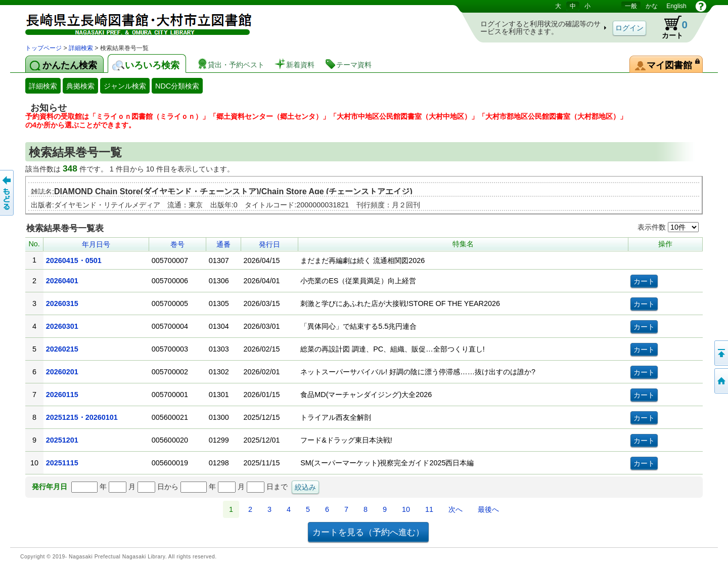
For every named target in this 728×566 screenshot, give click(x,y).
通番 (223, 244)
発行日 (269, 244)
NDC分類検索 (177, 86)
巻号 (177, 244)
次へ (456, 509)
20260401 (62, 281)
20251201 (62, 440)
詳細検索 (81, 48)
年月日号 (96, 244)
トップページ (43, 48)
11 (429, 509)
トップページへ (720, 381)
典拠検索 (80, 86)
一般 (631, 6)
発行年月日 (50, 487)
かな (652, 6)
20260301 (62, 326)
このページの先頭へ (720, 353)
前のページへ (8, 193)
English (676, 6)
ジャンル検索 (125, 86)
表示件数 (668, 227)
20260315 (62, 303)
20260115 (62, 395)
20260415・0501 (74, 260)
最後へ (488, 509)
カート (670, 27)
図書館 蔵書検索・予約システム (131, 21)
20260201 (62, 372)
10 (406, 509)
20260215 (62, 349)
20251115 (62, 463)
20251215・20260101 (82, 417)
